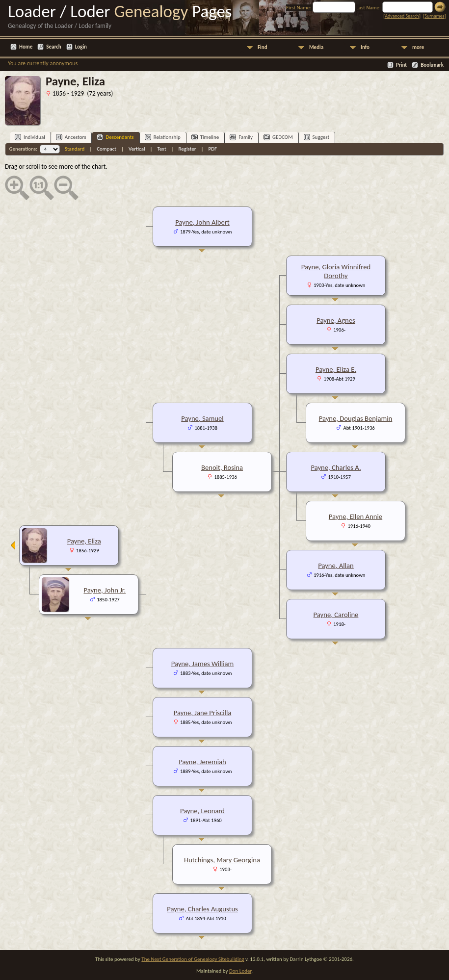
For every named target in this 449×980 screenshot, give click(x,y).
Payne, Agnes (336, 320)
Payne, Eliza (84, 541)
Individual (30, 137)
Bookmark (432, 65)
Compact (106, 149)
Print (401, 65)
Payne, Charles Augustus (202, 909)
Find (263, 47)
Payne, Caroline (336, 615)
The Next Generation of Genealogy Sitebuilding (193, 959)
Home (26, 47)
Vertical (137, 149)
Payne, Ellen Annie (356, 516)
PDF (213, 149)
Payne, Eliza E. (336, 369)
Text (161, 149)
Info (365, 47)
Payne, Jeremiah (202, 762)
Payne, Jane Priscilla (203, 713)
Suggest (317, 137)
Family (241, 137)
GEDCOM (278, 137)
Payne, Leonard (202, 811)
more (418, 47)
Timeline (205, 137)
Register (187, 149)
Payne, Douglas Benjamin (356, 418)
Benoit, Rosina (222, 467)
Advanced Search (402, 16)
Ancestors (71, 137)
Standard (75, 149)
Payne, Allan (336, 566)
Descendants (115, 137)
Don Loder (240, 971)
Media (316, 47)
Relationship (163, 137)
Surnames (434, 16)
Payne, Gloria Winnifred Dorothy (336, 271)
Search (53, 47)
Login (81, 47)
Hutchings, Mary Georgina (222, 860)
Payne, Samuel (202, 418)
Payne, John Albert (202, 222)
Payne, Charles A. (336, 467)
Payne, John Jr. (105, 590)
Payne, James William (203, 664)
